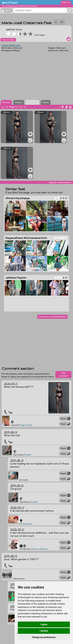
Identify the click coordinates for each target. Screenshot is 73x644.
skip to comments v (60, 182)
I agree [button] (44, 624)
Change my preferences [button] (44, 637)
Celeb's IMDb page (11, 45)
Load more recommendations (52, 317)
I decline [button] (44, 631)
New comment (64, 374)
